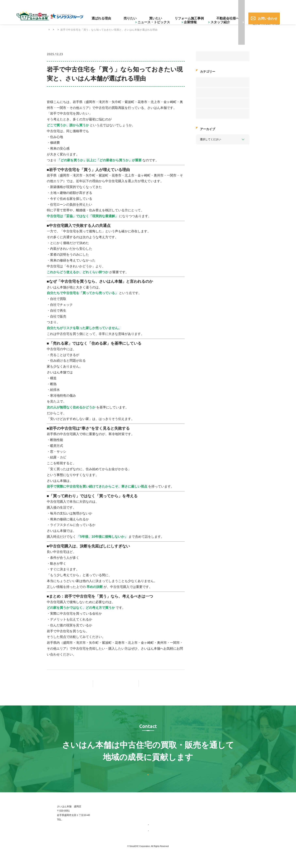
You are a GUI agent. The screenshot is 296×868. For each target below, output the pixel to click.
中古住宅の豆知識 (99, 30)
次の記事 (162, 684)
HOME (51, 30)
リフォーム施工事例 (192, 15)
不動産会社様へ (223, 15)
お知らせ (205, 113)
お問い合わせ (263, 15)
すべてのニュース (211, 56)
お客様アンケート (211, 82)
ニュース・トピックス (103, 5)
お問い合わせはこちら (148, 780)
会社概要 (155, 843)
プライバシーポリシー (237, 836)
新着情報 (205, 103)
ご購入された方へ (176, 5)
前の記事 (70, 684)
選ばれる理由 (127, 15)
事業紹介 (155, 836)
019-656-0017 (231, 5)
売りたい (148, 15)
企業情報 (128, 5)
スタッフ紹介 (147, 5)
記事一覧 (119, 684)
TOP (151, 818)
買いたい (166, 15)
